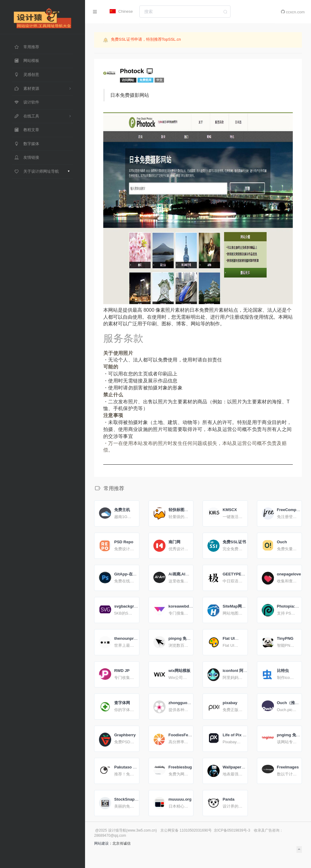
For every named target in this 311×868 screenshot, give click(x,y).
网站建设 (101, 843)
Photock (137, 71)
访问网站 (128, 80)
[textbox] (185, 12)
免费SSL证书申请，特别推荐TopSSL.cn (146, 39)
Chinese (121, 11)
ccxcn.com (293, 12)
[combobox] (185, 12)
